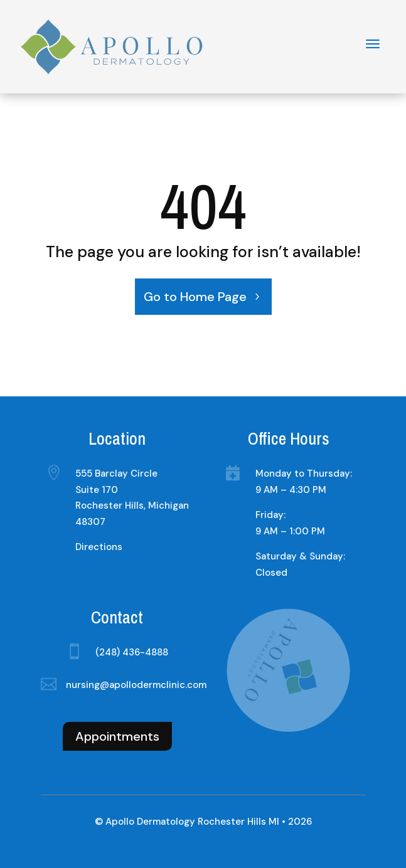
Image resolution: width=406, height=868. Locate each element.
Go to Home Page (195, 297)
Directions (99, 547)
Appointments (117, 736)
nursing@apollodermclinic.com (136, 685)
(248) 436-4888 (132, 652)
